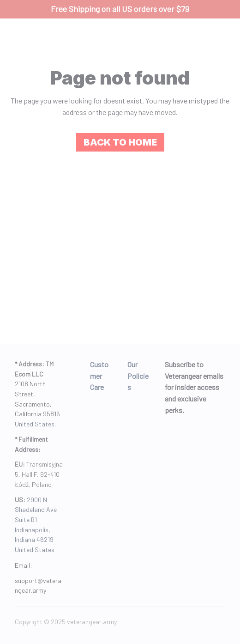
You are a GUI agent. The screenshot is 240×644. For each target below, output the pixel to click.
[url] (39, 586)
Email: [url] (24, 565)
